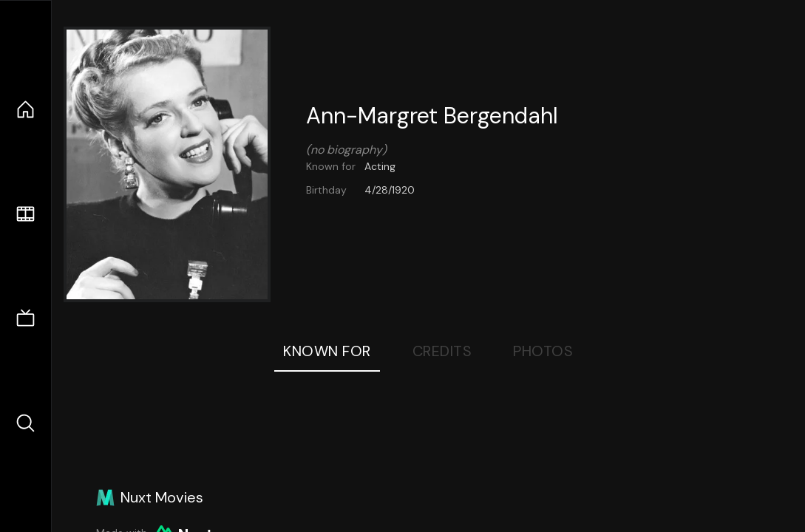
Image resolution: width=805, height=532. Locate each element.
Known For (327, 351)
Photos (543, 351)
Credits (442, 351)
